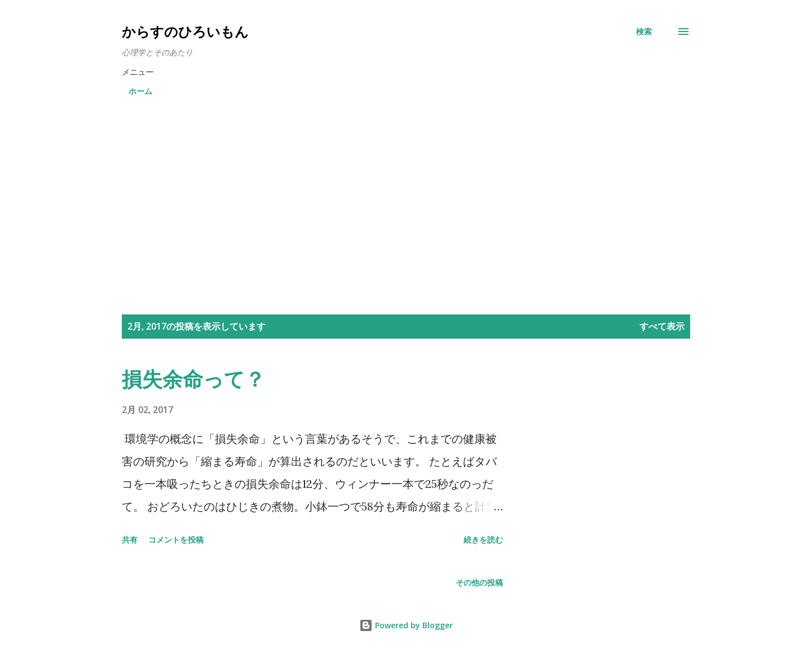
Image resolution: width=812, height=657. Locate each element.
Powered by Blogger (406, 625)
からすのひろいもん (185, 31)
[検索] (644, 32)
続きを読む (483, 540)
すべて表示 (662, 326)
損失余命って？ (193, 379)
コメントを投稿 (176, 540)
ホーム (140, 91)
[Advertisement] (406, 189)
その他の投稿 (479, 582)
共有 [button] (130, 540)
